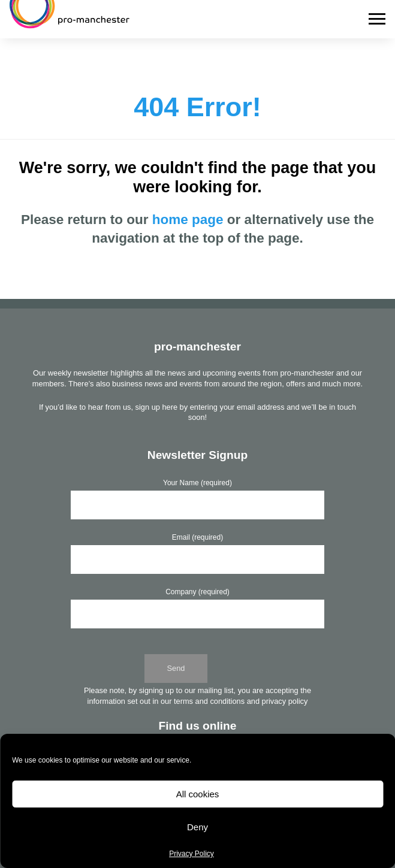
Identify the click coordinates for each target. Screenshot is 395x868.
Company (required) (197, 592)
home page (188, 220)
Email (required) (197, 537)
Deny (197, 827)
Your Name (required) (197, 483)
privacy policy (285, 701)
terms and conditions (209, 701)
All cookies (198, 794)
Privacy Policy (192, 854)
